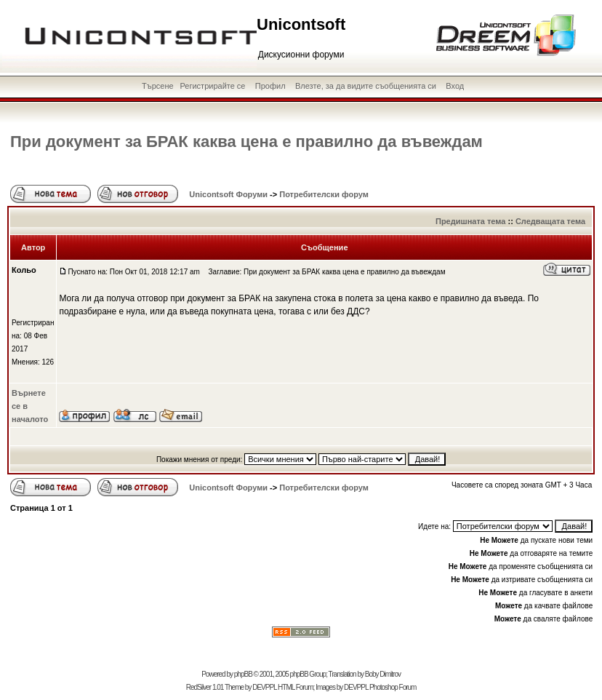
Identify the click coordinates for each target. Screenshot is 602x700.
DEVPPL (264, 687)
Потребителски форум (324, 194)
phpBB (243, 674)
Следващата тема (550, 221)
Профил (270, 86)
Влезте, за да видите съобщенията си (366, 86)
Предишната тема (470, 221)
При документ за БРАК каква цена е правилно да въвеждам (246, 142)
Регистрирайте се (212, 86)
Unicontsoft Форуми (228, 194)
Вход (455, 86)
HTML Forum (296, 687)
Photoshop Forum (393, 687)
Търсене (158, 86)
